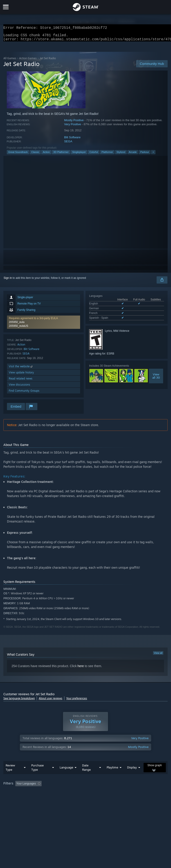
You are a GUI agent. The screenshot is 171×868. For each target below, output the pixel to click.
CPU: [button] (39, 799)
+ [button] (153, 155)
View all (158, 656)
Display (132, 776)
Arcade (133, 155)
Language (66, 776)
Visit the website (21, 369)
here (81, 669)
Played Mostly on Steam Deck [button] (139, 793)
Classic (35, 155)
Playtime (112, 776)
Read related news (21, 381)
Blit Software (72, 140)
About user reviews (51, 701)
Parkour (145, 155)
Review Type (10, 776)
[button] (19, 792)
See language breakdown (19, 701)
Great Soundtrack (18, 155)
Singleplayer (79, 155)
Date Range (86, 776)
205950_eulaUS (18, 329)
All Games (10, 61)
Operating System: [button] (16, 799)
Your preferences (77, 701)
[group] (85, 796)
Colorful (94, 155)
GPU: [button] (54, 799)
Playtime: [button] (106, 793)
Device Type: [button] (74, 799)
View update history (21, 375)
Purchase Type (37, 776)
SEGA (68, 144)
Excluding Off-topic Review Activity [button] (72, 793)
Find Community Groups (24, 393)
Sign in (8, 281)
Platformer (107, 155)
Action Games (28, 61)
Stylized (121, 155)
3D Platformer (61, 155)
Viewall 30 (156, 379)
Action (46, 155)
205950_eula (17, 325)
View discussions (19, 387)
